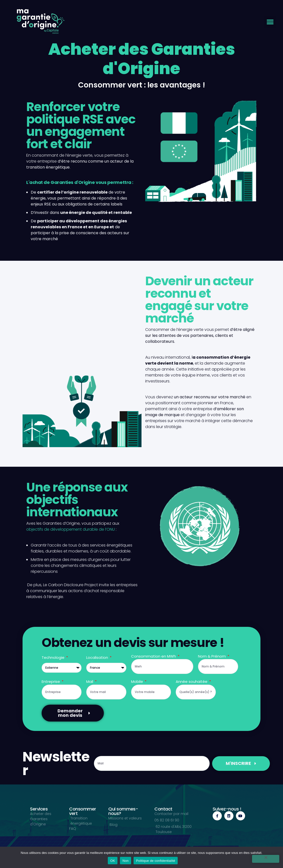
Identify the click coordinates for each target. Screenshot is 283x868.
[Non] (266, 859)
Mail (90, 681)
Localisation (98, 657)
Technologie (54, 657)
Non (126, 861)
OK (113, 861)
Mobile (138, 681)
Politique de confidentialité (156, 861)
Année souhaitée (192, 681)
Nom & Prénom (212, 656)
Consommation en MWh (154, 656)
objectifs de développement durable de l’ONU (71, 529)
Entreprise (51, 681)
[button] (270, 22)
